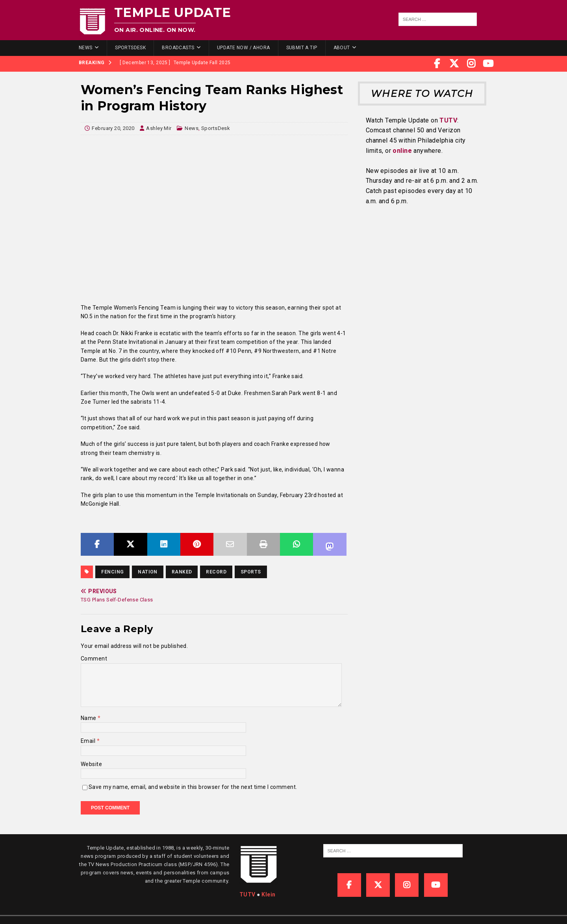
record (216, 572)
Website (91, 764)
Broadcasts (178, 48)
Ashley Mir (159, 128)
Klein (268, 894)
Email (89, 741)
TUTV (448, 120)
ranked (182, 572)
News (86, 48)
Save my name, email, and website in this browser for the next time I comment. (193, 787)
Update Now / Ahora (244, 48)
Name (89, 718)
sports (251, 572)
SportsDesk (130, 48)
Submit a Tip (302, 48)
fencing (112, 572)
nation (148, 572)
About (342, 48)
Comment (94, 659)
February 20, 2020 (113, 128)
